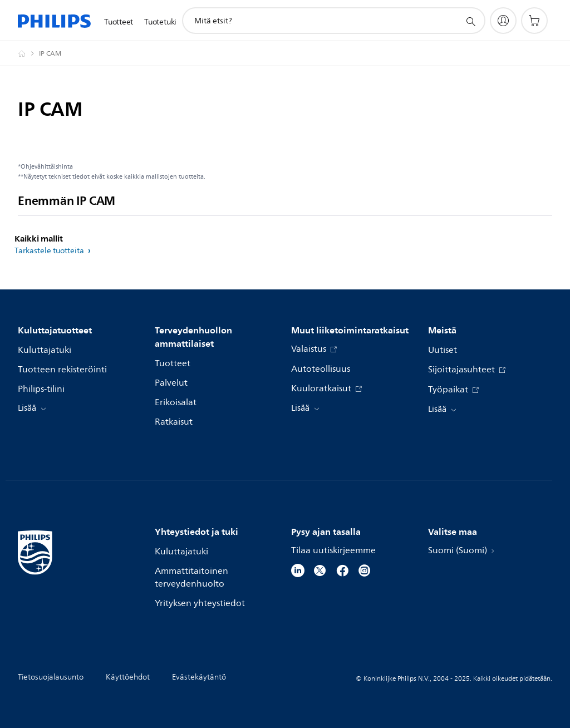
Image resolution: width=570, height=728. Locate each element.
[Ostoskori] (534, 21)
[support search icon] (470, 21)
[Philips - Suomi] (28, 53)
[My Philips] (503, 21)
